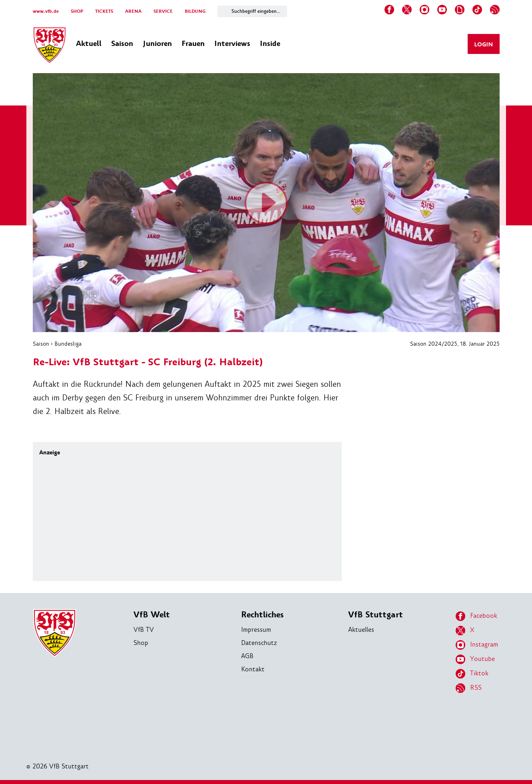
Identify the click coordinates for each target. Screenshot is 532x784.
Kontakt (253, 669)
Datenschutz (259, 643)
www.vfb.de (46, 11)
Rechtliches (262, 615)
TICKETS (104, 11)
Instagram (477, 645)
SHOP (77, 11)
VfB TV (144, 630)
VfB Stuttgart (376, 615)
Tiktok (472, 674)
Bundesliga (68, 344)
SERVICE (163, 11)
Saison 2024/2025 (434, 344)
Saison (41, 344)
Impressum (256, 630)
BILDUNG (195, 11)
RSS (469, 688)
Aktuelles (361, 630)
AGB (247, 656)
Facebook (476, 616)
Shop (141, 643)
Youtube (475, 659)
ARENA (133, 11)
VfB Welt (152, 615)
